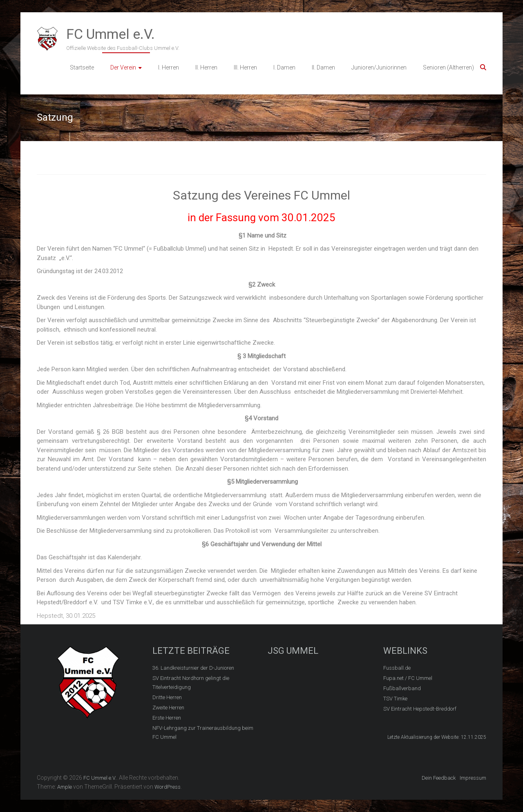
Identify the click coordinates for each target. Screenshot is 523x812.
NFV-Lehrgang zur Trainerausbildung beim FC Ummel (203, 732)
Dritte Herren (167, 697)
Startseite (82, 67)
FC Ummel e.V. (111, 34)
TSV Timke (395, 699)
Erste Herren (167, 718)
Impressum (473, 778)
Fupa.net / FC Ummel (408, 678)
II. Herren (206, 67)
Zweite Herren (168, 708)
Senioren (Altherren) (448, 67)
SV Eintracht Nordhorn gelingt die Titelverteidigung (191, 683)
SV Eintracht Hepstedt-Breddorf (420, 709)
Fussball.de (397, 668)
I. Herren (169, 67)
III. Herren (245, 67)
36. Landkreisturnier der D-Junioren (193, 668)
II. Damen (323, 67)
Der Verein (123, 67)
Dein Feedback (439, 778)
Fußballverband (402, 688)
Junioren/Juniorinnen (379, 67)
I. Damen (284, 67)
